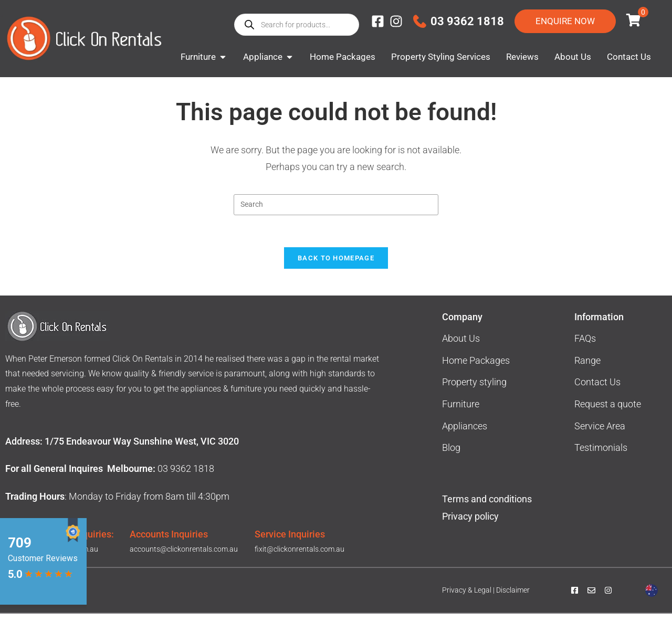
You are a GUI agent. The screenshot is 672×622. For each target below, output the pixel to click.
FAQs (585, 347)
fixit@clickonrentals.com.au (300, 557)
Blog (451, 456)
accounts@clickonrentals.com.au (184, 557)
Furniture (461, 412)
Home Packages (476, 369)
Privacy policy (471, 525)
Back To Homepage (336, 266)
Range (587, 369)
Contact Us (597, 390)
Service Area (600, 434)
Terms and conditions (487, 507)
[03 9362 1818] (420, 21)
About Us (461, 347)
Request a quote (608, 412)
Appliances (465, 434)
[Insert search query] (336, 213)
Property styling (474, 390)
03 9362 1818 (467, 21)
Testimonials (601, 456)
